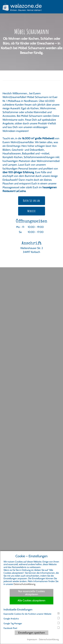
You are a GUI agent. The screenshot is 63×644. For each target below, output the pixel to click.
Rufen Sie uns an (32, 201)
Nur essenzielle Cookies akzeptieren (32, 593)
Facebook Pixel (32, 628)
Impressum (32, 639)
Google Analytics (32, 618)
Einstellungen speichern (32, 633)
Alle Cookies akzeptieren (32, 600)
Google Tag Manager (32, 623)
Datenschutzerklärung (24, 584)
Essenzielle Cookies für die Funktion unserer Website (32, 614)
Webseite (32, 211)
